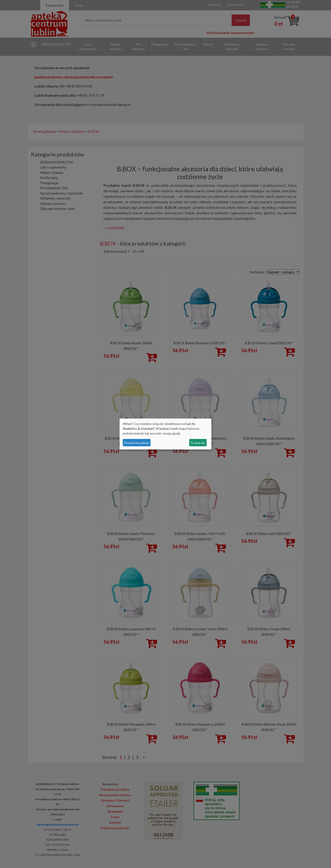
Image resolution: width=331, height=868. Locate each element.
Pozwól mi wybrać (137, 443)
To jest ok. (198, 443)
